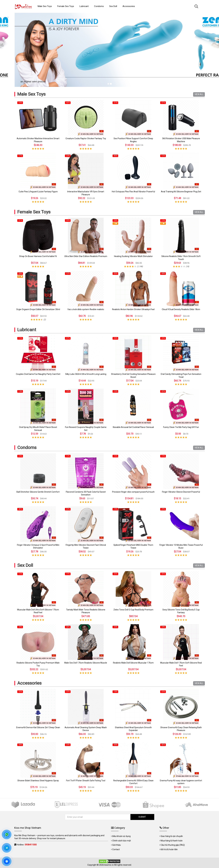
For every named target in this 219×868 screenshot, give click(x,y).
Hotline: (27, 845)
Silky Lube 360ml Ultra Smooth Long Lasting (86, 374)
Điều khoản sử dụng (121, 836)
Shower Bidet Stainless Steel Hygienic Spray (38, 781)
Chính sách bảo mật (122, 841)
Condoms (27, 447)
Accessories (29, 683)
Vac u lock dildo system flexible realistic (86, 309)
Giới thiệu (116, 845)
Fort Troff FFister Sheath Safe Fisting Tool (86, 781)
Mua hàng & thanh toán (172, 841)
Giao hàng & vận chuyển (172, 836)
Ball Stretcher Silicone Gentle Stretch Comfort (38, 492)
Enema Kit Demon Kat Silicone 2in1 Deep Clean (38, 727)
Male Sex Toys (31, 94)
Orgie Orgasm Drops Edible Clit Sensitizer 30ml (38, 309)
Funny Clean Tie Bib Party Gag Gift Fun (181, 427)
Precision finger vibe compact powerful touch (133, 492)
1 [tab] (108, 84)
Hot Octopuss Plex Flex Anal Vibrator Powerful (133, 192)
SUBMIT (142, 817)
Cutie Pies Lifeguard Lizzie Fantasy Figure (38, 192)
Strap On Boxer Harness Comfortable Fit (38, 256)
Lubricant (27, 330)
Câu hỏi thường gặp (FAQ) (173, 845)
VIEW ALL (199, 94)
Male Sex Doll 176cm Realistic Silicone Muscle (86, 663)
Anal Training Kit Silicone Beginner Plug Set (181, 192)
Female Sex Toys (34, 212)
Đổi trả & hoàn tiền (169, 849)
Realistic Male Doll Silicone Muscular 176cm (133, 663)
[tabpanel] (109, 50)
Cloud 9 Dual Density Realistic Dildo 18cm (181, 309)
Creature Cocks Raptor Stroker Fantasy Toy (86, 138)
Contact (116, 849)
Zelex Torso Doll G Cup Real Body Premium (133, 610)
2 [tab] (111, 84)
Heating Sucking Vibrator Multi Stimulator (133, 256)
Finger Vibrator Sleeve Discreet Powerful (181, 492)
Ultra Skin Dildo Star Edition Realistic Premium (86, 256)
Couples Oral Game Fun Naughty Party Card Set (38, 374)
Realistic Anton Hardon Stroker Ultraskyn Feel (133, 309)
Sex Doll (25, 565)
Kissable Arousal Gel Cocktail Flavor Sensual (133, 427)
